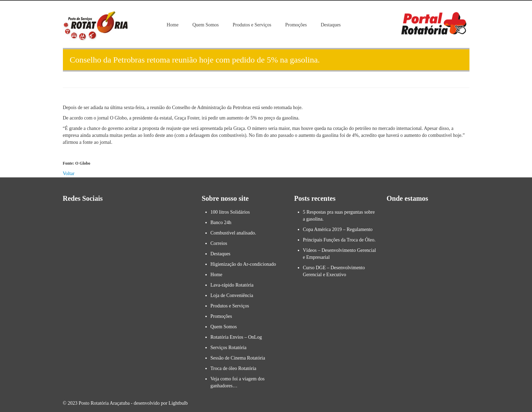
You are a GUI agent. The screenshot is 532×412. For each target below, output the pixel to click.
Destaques (331, 25)
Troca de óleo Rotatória (234, 368)
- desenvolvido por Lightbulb (159, 403)
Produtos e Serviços (252, 25)
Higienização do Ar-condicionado (243, 264)
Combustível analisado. (233, 233)
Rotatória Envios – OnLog (236, 337)
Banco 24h (221, 223)
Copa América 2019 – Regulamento (338, 229)
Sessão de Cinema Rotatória (238, 358)
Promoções (296, 25)
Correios (219, 243)
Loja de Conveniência (232, 295)
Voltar (69, 174)
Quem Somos (206, 25)
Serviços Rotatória (229, 348)
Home (173, 25)
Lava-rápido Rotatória (232, 285)
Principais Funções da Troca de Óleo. (339, 240)
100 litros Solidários (230, 212)
